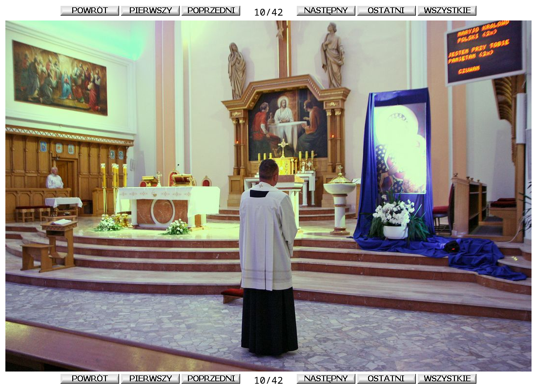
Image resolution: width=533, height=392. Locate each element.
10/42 (268, 12)
